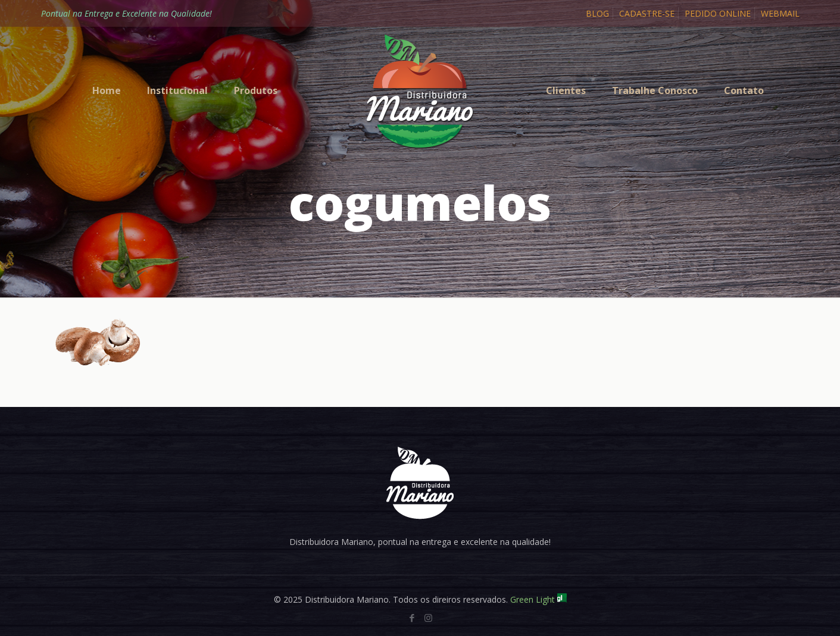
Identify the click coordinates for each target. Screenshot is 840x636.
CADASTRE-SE (647, 13)
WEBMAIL (780, 13)
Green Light (538, 599)
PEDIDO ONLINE (718, 13)
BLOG (597, 13)
